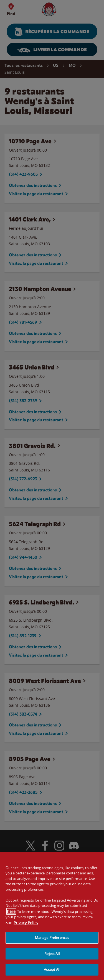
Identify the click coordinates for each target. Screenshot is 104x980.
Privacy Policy (26, 928)
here (11, 916)
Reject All (52, 959)
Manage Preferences (52, 943)
